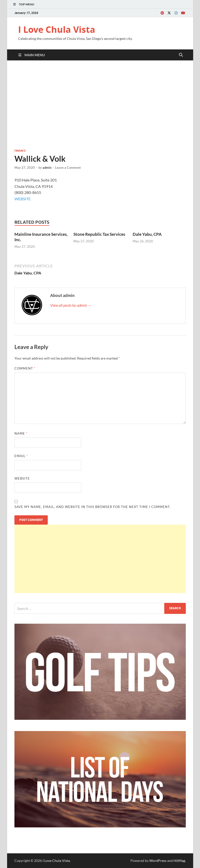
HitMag (179, 861)
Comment (25, 368)
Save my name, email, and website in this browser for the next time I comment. (93, 507)
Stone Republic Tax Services (99, 234)
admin (47, 168)
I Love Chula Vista (57, 29)
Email (21, 456)
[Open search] (181, 55)
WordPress (158, 861)
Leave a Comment (68, 168)
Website (22, 478)
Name (21, 433)
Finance (20, 151)
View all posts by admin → (71, 305)
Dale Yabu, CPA (147, 234)
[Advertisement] (100, 104)
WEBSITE (23, 199)
